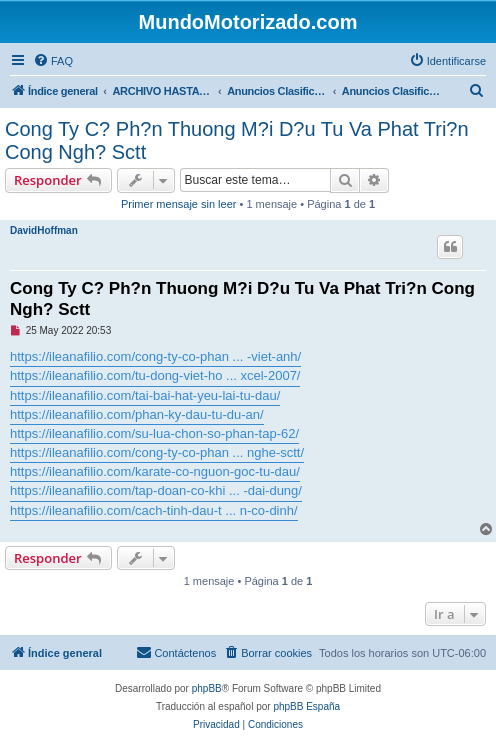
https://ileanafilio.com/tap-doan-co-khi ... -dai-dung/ (156, 490)
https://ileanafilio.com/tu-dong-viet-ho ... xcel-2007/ (155, 375)
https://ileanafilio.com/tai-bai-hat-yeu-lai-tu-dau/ (145, 395)
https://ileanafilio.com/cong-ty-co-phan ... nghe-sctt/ (157, 452)
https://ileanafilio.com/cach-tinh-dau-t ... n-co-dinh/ (154, 510)
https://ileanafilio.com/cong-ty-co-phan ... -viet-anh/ (155, 356)
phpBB (207, 688)
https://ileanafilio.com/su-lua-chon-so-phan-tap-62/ (154, 433)
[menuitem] (53, 61)
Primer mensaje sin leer (179, 204)
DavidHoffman (44, 230)
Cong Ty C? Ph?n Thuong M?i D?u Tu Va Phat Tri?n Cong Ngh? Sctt (237, 140)
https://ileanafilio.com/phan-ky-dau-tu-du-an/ (137, 414)
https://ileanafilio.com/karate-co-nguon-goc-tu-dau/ (155, 471)
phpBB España (306, 706)
